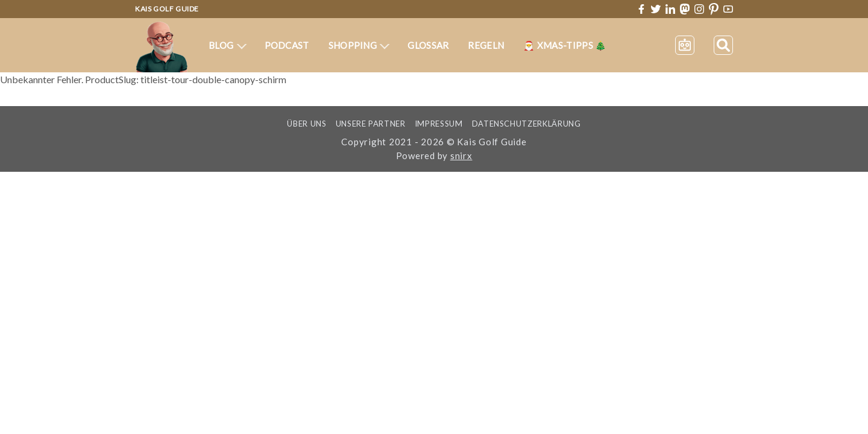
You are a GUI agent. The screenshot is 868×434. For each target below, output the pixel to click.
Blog (228, 45)
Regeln (486, 45)
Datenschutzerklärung (527, 124)
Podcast (287, 45)
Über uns (307, 124)
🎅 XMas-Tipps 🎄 (565, 45)
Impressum (439, 124)
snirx (461, 156)
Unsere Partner (371, 124)
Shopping (359, 45)
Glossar (428, 45)
